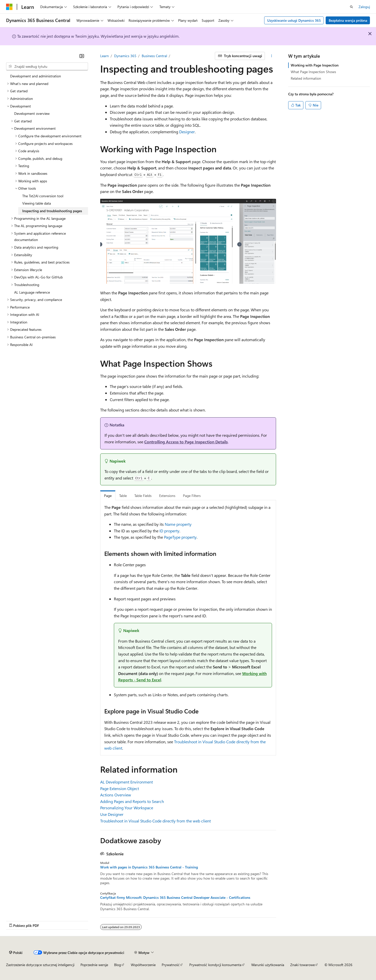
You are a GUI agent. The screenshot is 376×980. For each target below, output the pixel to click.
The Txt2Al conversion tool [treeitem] (43, 196)
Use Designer (112, 814)
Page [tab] (108, 496)
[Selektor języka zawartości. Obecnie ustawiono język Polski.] (16, 952)
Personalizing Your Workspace (127, 808)
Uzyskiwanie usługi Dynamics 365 (294, 20)
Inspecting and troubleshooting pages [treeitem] (52, 211)
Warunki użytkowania (268, 965)
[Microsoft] (9, 7)
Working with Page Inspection (315, 65)
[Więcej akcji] (271, 56)
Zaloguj (364, 7)
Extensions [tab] (167, 496)
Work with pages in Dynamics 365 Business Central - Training (149, 867)
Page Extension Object (120, 788)
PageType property (180, 537)
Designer (187, 132)
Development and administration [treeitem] (36, 76)
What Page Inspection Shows (313, 72)
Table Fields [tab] (143, 496)
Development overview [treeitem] (32, 113)
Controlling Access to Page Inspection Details (186, 442)
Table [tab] (123, 496)
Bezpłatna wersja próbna (348, 20)
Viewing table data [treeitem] (37, 203)
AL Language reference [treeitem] (32, 292)
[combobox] (47, 67)
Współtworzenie (143, 965)
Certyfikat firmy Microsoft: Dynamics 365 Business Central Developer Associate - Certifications (175, 898)
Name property (178, 524)
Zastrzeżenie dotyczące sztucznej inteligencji (40, 965)
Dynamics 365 (125, 56)
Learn (105, 56)
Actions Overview (116, 795)
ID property (169, 531)
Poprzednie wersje (94, 965)
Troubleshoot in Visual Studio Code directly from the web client (155, 821)
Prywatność (171, 965)
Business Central (154, 56)
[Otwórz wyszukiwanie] (351, 7)
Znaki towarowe (302, 965)
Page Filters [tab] (192, 496)
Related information (306, 78)
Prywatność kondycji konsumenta (215, 965)
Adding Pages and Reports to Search (132, 801)
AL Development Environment (127, 782)
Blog (118, 965)
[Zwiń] (82, 56)
